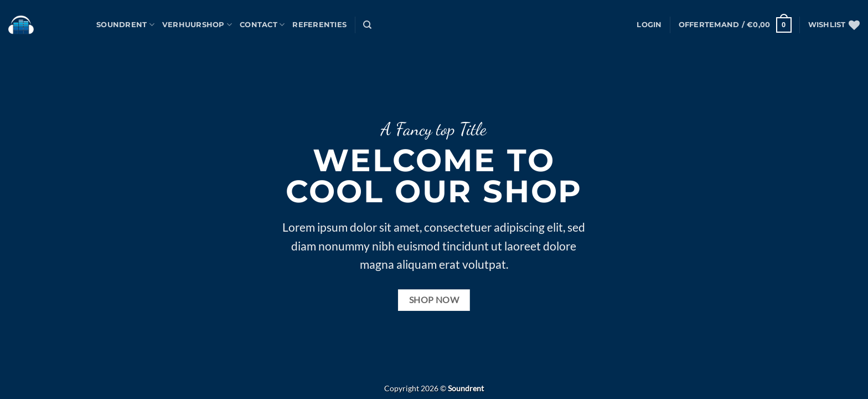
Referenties (319, 25)
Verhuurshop (197, 25)
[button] (649, 25)
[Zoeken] (367, 25)
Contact (262, 25)
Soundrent (125, 25)
